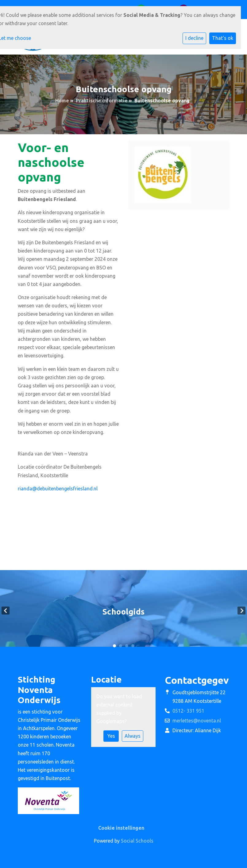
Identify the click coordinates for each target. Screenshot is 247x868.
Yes (111, 736)
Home (62, 101)
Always (133, 736)
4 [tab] (133, 646)
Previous (6, 611)
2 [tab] (121, 646)
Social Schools (137, 841)
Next (241, 611)
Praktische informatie (102, 101)
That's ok (223, 38)
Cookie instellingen (121, 828)
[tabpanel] (123, 611)
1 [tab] (114, 646)
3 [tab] (127, 646)
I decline (194, 38)
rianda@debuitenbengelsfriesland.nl (58, 489)
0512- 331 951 (188, 711)
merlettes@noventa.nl (197, 721)
